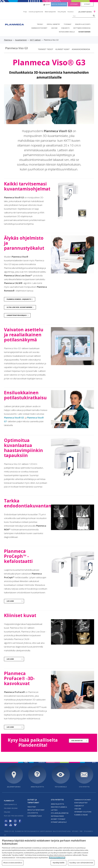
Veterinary (74, 4)
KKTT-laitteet (35, 40)
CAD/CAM (54, 28)
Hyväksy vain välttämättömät (81, 863)
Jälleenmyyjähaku (85, 12)
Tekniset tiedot (46, 49)
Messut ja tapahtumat (36, 810)
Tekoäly (40, 24)
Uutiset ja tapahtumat (36, 12)
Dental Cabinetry (53, 24)
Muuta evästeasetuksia (62, 831)
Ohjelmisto (65, 28)
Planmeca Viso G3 (17, 48)
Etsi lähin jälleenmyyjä (60, 813)
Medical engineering (59, 4)
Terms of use (9, 831)
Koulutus (71, 12)
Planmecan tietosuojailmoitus (27, 831)
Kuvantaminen (84, 32)
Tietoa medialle (61, 787)
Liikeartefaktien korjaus (17, 315)
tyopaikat (68, 24)
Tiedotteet (32, 807)
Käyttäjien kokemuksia (82, 28)
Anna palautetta (37, 787)
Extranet (87, 4)
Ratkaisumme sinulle (67, 32)
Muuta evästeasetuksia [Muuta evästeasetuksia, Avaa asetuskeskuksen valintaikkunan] (13, 863)
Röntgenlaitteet (81, 803)
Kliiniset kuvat (63, 49)
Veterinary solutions (83, 812)
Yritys (25, 12)
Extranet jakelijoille (59, 822)
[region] (49, 852)
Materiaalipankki (50, 12)
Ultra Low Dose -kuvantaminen (19, 307)
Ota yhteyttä (62, 12)
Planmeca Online (81, 815)
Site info (75, 831)
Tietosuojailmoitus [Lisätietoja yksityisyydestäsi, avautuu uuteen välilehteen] (57, 858)
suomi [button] (47, 5)
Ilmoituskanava (46, 831)
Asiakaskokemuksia (81, 49)
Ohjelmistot (79, 806)
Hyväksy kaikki (59, 863)
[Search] (94, 16)
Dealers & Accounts (83, 24)
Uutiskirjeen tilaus (35, 816)
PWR (81, 831)
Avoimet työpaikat (58, 819)
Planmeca (8, 40)
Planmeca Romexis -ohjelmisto (19, 299)
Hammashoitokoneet (39, 28)
